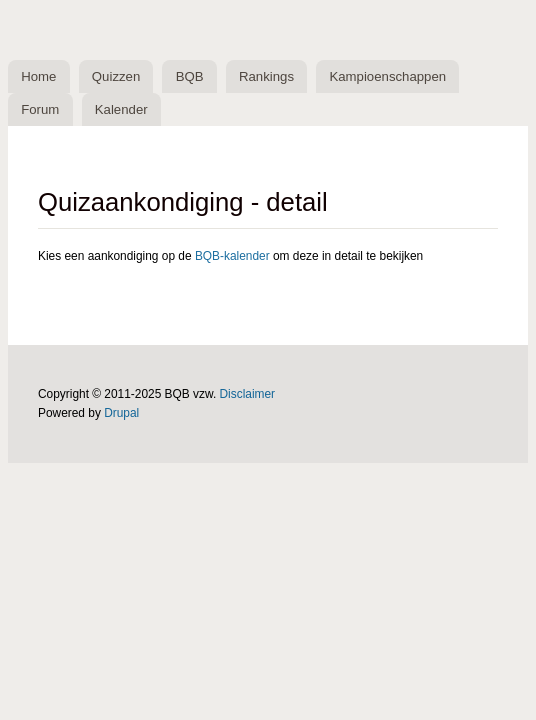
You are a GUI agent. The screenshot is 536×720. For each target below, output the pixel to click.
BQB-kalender (232, 256)
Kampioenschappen (387, 76)
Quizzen (116, 76)
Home (38, 76)
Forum (40, 109)
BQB (190, 76)
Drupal (121, 413)
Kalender (121, 109)
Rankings (266, 76)
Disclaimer (248, 394)
